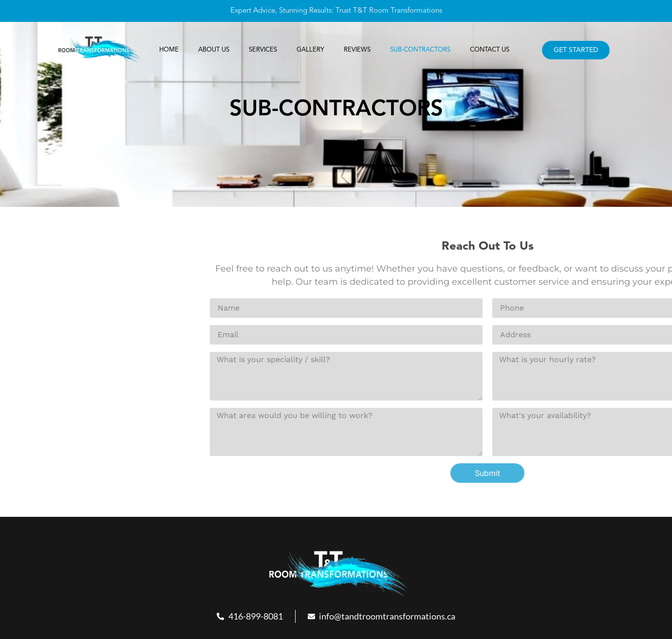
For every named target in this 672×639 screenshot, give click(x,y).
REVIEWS (356, 50)
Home (170, 50)
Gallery (310, 50)
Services (263, 50)
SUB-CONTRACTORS (419, 50)
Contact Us (488, 50)
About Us (215, 50)
